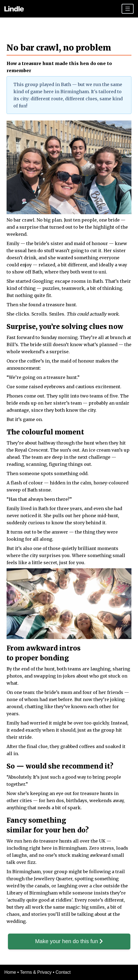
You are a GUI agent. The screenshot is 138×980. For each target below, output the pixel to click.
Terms (26, 972)
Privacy (44, 972)
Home (10, 972)
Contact (63, 972)
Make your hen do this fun (69, 941)
